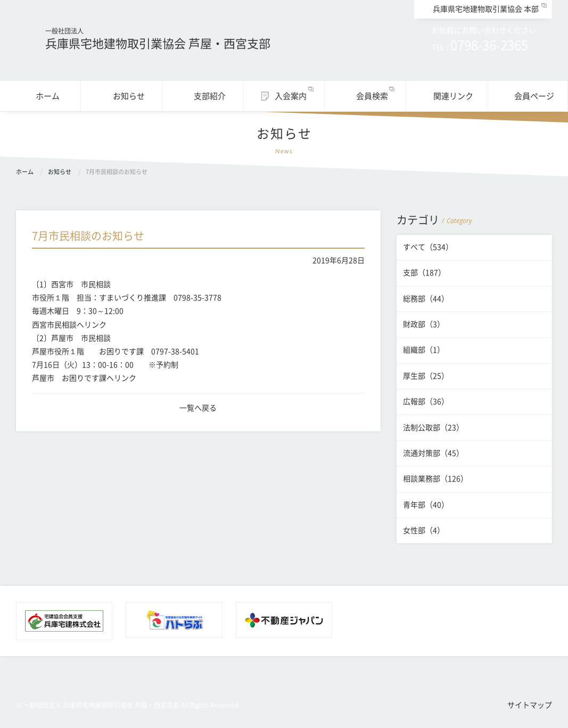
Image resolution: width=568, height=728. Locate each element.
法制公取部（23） (433, 428)
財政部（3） (424, 324)
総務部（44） (426, 299)
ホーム (48, 96)
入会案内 (291, 96)
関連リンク (453, 96)
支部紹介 (210, 96)
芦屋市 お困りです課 (69, 378)
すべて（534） (428, 247)
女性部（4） (424, 530)
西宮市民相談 (54, 325)
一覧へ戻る (198, 408)
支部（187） (424, 273)
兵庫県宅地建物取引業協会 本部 (486, 9)
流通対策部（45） (433, 453)
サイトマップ (530, 705)
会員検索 (372, 96)
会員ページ (534, 96)
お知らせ (129, 96)
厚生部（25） (426, 376)
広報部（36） (426, 402)
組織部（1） (424, 350)
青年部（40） (426, 505)
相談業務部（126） (435, 479)
